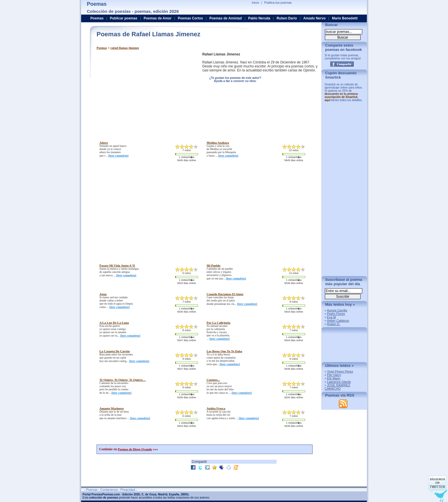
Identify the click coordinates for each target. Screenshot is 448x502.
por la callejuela (218, 323)
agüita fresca (216, 408)
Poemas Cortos (190, 18)
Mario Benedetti (345, 18)
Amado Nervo (314, 18)
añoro (104, 143)
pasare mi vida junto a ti (117, 265)
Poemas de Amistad (226, 18)
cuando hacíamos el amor (225, 294)
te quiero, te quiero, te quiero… (123, 380)
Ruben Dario (287, 18)
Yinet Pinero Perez (340, 371)
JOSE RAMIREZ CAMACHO (337, 387)
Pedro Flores (336, 314)
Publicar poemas (124, 18)
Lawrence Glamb (339, 382)
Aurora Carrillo (337, 310)
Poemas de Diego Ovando (135, 449)
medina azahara (218, 143)
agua (103, 294)
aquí (328, 100)
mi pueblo (214, 265)
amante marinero (112, 408)
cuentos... (213, 380)
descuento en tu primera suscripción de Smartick (341, 95)
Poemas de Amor (158, 18)
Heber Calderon (338, 321)
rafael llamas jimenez (125, 48)
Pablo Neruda (259, 18)
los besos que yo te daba (224, 351)
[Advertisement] (145, 92)
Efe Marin (334, 378)
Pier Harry (334, 375)
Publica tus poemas (278, 3)
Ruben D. (333, 324)
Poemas (102, 48)
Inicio (255, 3)
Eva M (331, 317)
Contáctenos (109, 490)
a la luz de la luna (114, 323)
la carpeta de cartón (115, 351)
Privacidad (128, 490)
